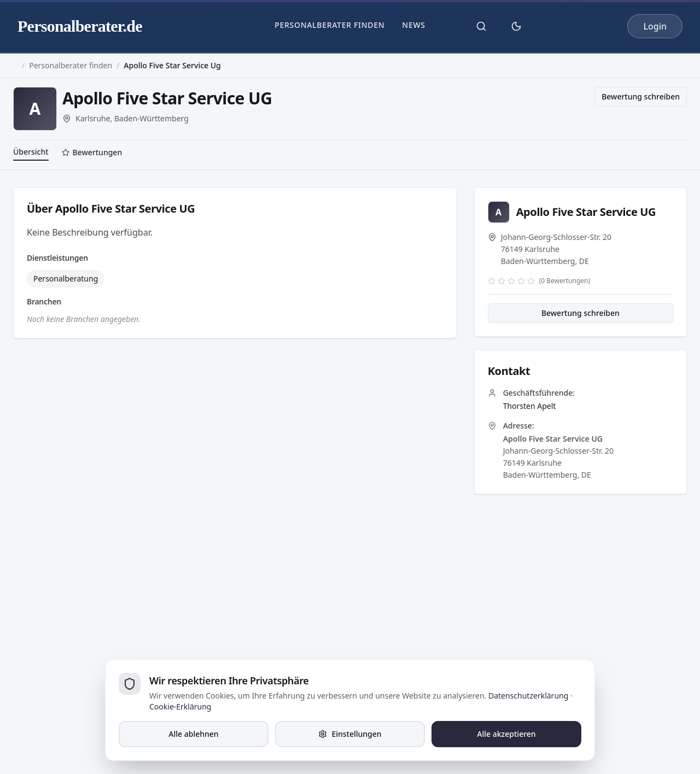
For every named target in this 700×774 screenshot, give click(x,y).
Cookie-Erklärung (180, 706)
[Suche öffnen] (481, 26)
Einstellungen (350, 734)
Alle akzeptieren (506, 734)
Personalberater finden (329, 25)
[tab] (92, 154)
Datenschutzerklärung (528, 696)
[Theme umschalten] (516, 26)
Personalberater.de (80, 26)
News (413, 25)
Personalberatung (66, 278)
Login (655, 26)
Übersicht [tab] (31, 152)
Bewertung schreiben (641, 96)
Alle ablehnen (193, 734)
